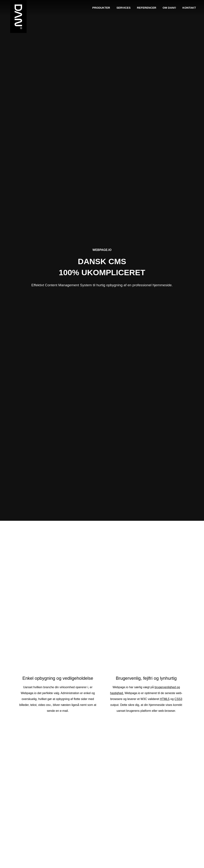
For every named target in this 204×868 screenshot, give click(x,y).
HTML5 (164, 699)
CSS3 (177, 699)
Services (124, 8)
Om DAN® (169, 8)
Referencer (147, 8)
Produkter (102, 8)
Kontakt (189, 8)
